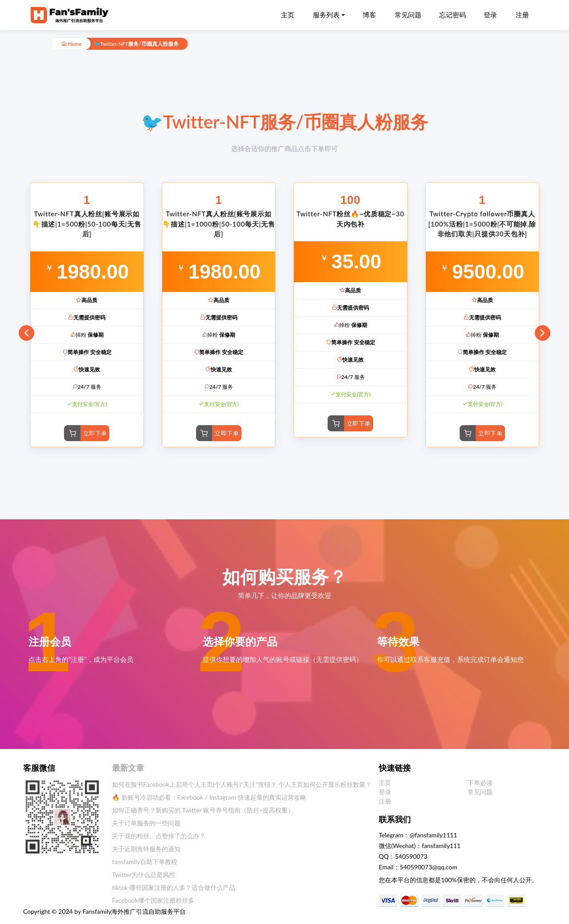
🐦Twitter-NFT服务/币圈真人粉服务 (136, 44)
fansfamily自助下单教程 (145, 862)
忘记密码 (453, 15)
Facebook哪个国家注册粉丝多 (153, 900)
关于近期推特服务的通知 (146, 849)
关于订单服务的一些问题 (146, 823)
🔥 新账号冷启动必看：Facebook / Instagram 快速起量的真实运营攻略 (209, 797)
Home (72, 44)
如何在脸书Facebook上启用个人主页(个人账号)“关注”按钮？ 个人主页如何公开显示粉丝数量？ (242, 784)
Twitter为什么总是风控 (144, 874)
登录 (490, 15)
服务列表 (326, 15)
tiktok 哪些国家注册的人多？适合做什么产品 (174, 887)
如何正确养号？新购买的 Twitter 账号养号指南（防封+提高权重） (203, 810)
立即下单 (95, 433)
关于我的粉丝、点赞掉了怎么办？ (159, 836)
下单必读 (480, 783)
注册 (522, 15)
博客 (369, 15)
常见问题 (408, 15)
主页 (288, 15)
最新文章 (128, 768)
